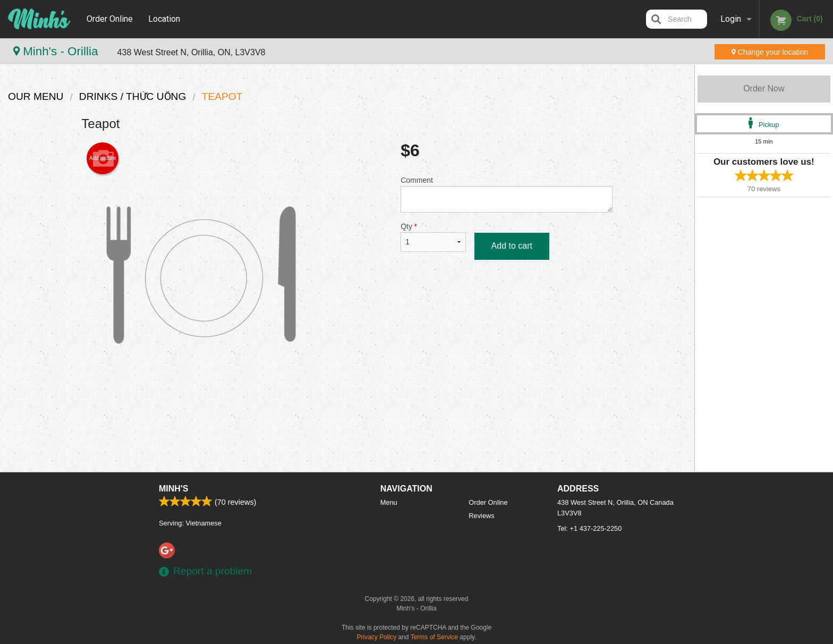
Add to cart (512, 246)
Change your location (770, 52)
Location (164, 19)
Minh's (173, 489)
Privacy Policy (377, 637)
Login (731, 19)
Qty (433, 237)
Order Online (110, 19)
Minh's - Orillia (57, 51)
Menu (389, 502)
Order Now (764, 88)
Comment (507, 194)
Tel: (589, 528)
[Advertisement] (347, 429)
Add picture (103, 158)
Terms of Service (434, 637)
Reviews (481, 516)
